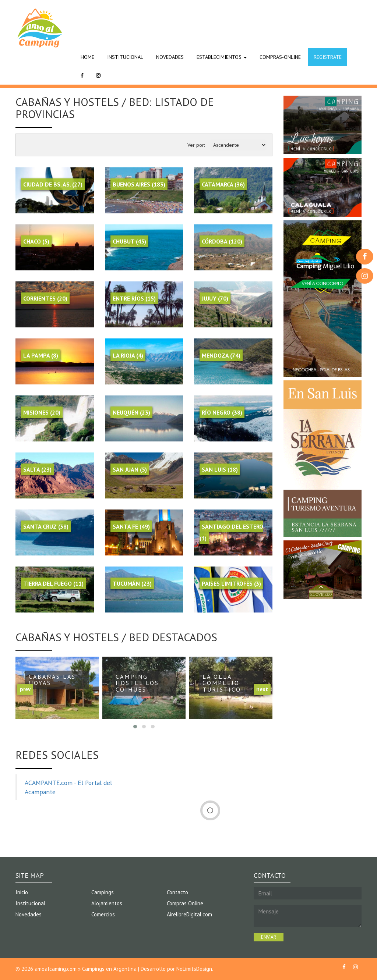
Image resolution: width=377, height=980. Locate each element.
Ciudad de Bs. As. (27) (53, 184)
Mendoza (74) (221, 355)
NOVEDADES (170, 57)
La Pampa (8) (41, 355)
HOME (87, 57)
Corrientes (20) (45, 298)
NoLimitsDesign (194, 969)
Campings (103, 892)
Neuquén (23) (131, 412)
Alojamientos (107, 903)
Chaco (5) (36, 241)
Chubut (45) (129, 241)
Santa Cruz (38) (46, 526)
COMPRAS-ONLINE (280, 57)
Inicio (22, 892)
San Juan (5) (130, 469)
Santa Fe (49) (131, 526)
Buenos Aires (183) (139, 184)
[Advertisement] (209, 20)
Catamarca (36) (223, 184)
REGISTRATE (328, 57)
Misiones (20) (42, 412)
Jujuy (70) (215, 298)
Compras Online (185, 903)
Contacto (177, 892)
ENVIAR (269, 937)
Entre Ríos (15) (134, 298)
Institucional (31, 903)
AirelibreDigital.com (190, 914)
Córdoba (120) (222, 241)
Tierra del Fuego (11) (53, 583)
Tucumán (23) (132, 583)
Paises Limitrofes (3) (231, 583)
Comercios (103, 914)
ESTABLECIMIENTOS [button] (222, 57)
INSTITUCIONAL (125, 57)
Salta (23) (37, 469)
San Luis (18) (220, 469)
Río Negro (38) (222, 412)
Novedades (29, 914)
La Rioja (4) (128, 355)
